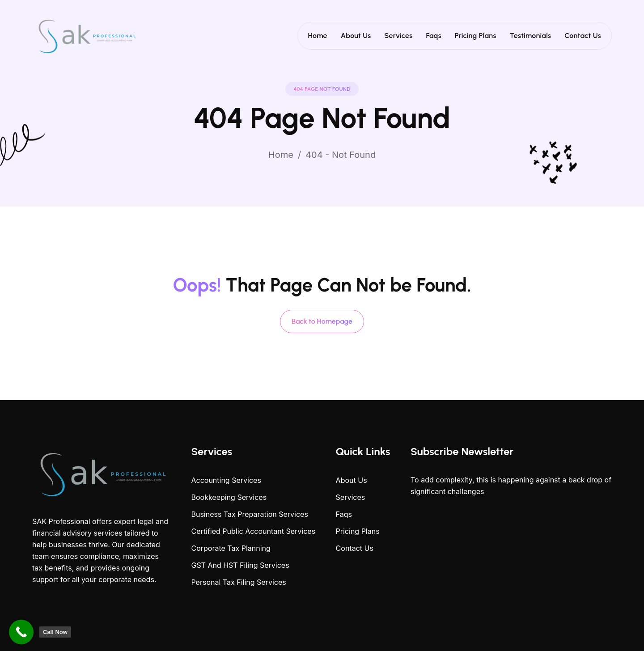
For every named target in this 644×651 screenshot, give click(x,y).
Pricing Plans (476, 36)
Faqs (434, 36)
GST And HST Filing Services (240, 565)
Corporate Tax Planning (231, 548)
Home (318, 36)
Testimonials (531, 36)
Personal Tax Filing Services (238, 582)
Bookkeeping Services (229, 497)
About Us (356, 36)
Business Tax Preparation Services (249, 514)
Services (399, 36)
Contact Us (583, 36)
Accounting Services (226, 480)
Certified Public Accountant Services (253, 531)
